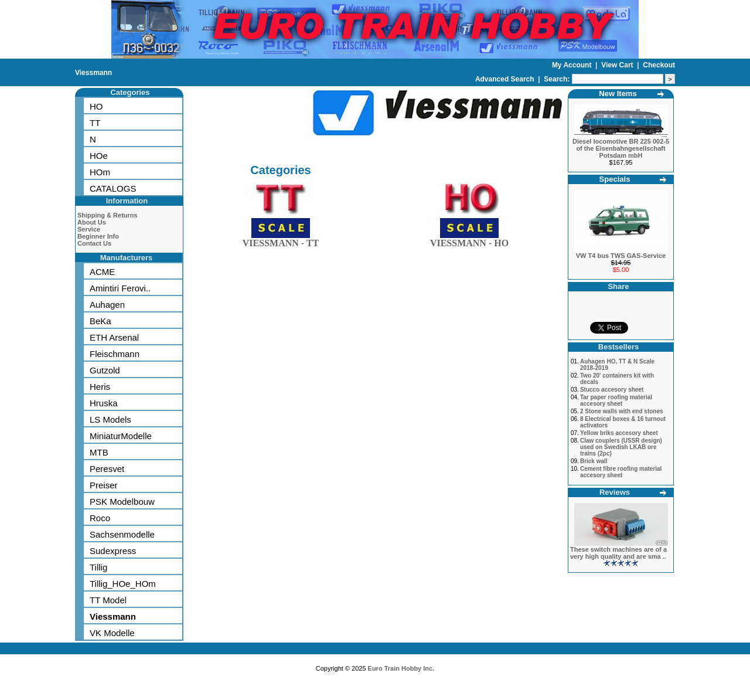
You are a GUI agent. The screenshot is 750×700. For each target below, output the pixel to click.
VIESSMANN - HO (469, 241)
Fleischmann (115, 354)
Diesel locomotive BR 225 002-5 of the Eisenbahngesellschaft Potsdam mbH (621, 148)
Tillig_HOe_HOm (123, 584)
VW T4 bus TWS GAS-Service (621, 256)
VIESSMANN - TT (281, 241)
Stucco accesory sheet (612, 390)
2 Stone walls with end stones (622, 411)
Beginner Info (98, 236)
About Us (92, 222)
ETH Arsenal (114, 337)
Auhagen (107, 305)
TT (95, 123)
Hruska (104, 403)
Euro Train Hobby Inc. (401, 668)
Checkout (659, 65)
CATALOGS (113, 188)
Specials (615, 179)
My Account (573, 65)
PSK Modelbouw (122, 502)
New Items (618, 94)
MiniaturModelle (121, 436)
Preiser (104, 485)
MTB (99, 452)
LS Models (110, 419)
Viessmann (93, 73)
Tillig (98, 567)
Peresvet (107, 469)
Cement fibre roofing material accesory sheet (621, 472)
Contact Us (94, 243)
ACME (102, 272)
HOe (99, 156)
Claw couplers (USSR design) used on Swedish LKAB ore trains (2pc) (621, 447)
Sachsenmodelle (122, 534)
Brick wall (594, 461)
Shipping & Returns (108, 215)
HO (96, 106)
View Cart (618, 65)
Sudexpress (113, 551)
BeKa (100, 321)
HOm (100, 172)
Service (89, 229)
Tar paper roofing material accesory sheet (616, 400)
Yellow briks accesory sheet (619, 433)
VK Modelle (112, 633)
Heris (100, 387)
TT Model (108, 600)
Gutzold (105, 370)
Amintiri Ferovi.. (120, 288)
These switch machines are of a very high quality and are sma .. (618, 553)
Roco (100, 518)
